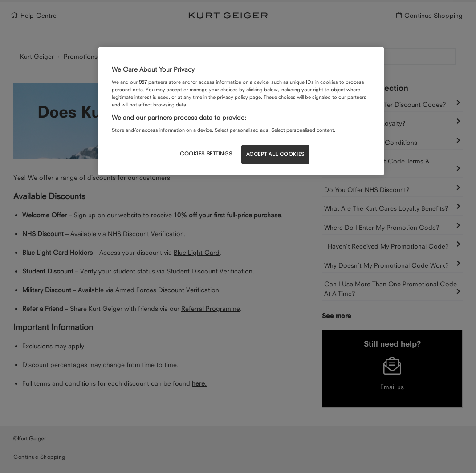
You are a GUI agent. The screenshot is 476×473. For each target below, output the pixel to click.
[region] (241, 111)
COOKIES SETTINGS (206, 154)
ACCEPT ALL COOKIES (275, 154)
